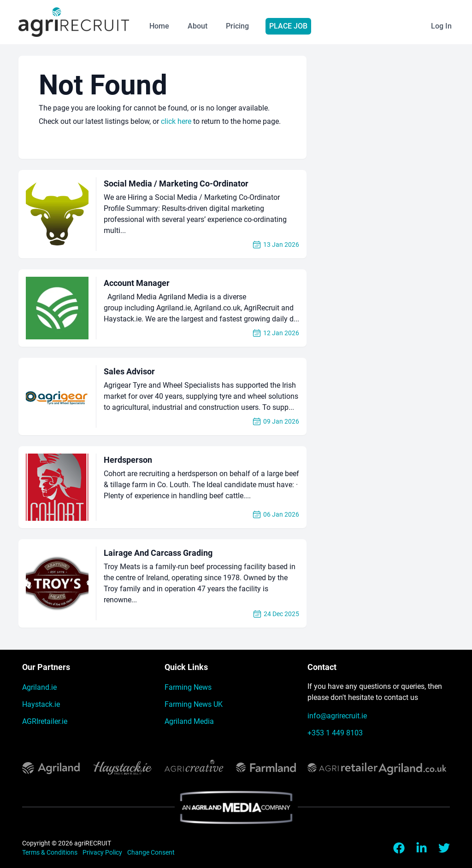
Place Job (288, 26)
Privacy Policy (103, 852)
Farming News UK (194, 704)
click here (176, 121)
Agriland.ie (39, 687)
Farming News (188, 687)
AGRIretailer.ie (45, 721)
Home (159, 26)
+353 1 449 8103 (335, 733)
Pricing (237, 26)
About (198, 26)
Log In (441, 26)
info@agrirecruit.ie (337, 716)
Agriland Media (189, 721)
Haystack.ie (41, 704)
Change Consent (151, 852)
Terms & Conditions (50, 852)
